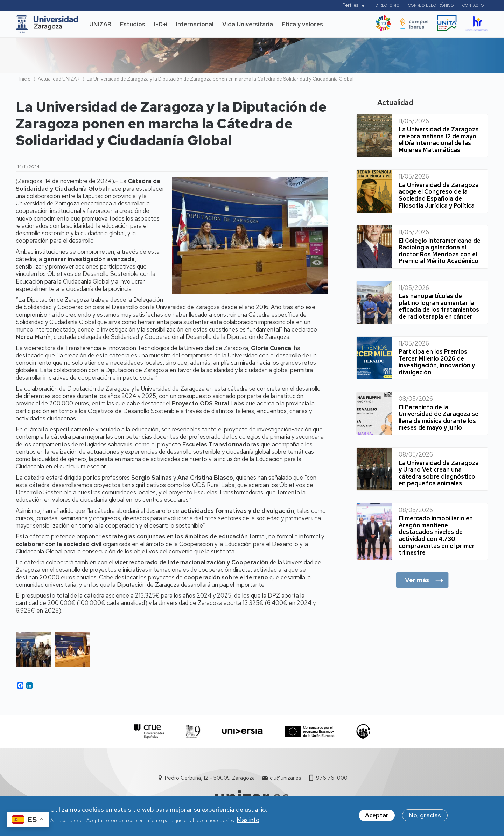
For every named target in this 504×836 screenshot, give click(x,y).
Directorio (387, 5)
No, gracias (425, 817)
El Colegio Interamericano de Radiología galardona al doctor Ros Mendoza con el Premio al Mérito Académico (440, 251)
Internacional (195, 24)
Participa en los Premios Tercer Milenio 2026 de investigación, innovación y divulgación (437, 362)
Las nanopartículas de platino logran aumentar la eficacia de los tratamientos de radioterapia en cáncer (439, 306)
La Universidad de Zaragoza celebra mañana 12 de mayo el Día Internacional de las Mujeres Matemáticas (439, 140)
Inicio (25, 79)
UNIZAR (100, 24)
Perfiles (350, 5)
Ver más (417, 580)
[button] (33, 650)
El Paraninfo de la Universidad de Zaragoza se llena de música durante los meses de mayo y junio (439, 417)
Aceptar (377, 817)
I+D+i (161, 24)
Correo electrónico (431, 5)
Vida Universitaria (248, 24)
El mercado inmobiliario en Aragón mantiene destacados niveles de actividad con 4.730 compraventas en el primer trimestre (437, 535)
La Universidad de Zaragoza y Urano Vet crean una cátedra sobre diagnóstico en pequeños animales (439, 473)
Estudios (133, 24)
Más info (248, 821)
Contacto (473, 5)
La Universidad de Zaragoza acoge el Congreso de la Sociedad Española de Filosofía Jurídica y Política (439, 195)
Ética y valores (302, 24)
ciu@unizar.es (285, 778)
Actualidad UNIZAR (59, 79)
